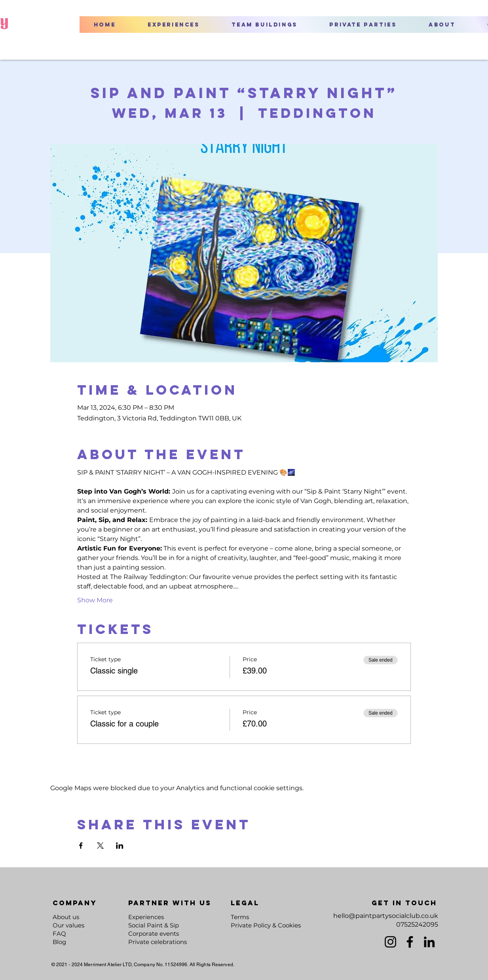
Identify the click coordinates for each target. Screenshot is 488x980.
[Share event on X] (100, 846)
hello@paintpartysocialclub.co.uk (386, 916)
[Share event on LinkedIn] (120, 846)
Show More (95, 600)
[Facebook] (410, 942)
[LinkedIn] (429, 942)
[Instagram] (390, 942)
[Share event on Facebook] (81, 846)
